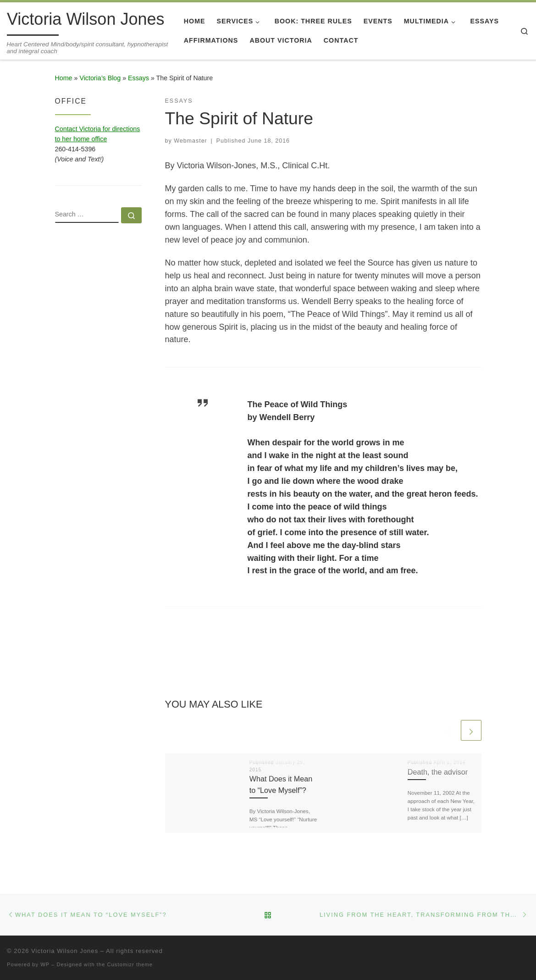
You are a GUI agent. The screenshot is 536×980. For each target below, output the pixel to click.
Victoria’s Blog (100, 78)
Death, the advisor (438, 772)
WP (45, 964)
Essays (138, 78)
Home (64, 78)
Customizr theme (130, 964)
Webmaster (191, 141)
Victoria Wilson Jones (65, 951)
